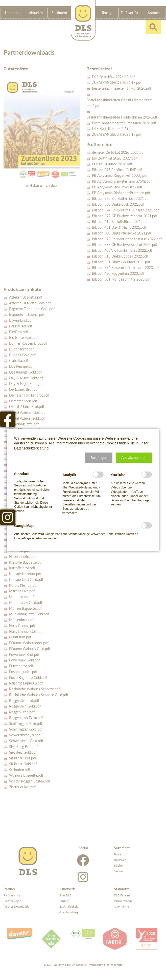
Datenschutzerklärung (31, 448)
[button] (99, 458)
